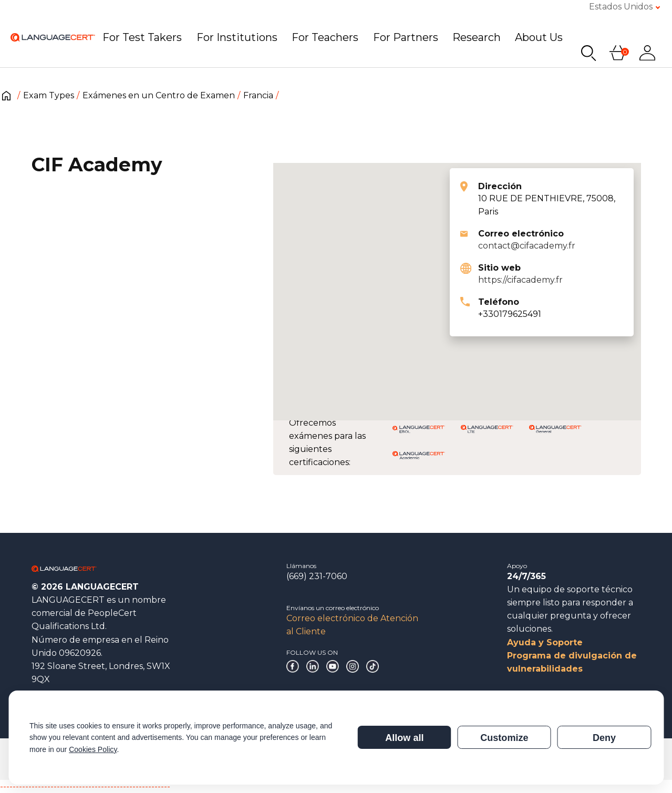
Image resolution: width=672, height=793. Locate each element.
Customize (504, 738)
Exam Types (49, 95)
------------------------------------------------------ (85, 786)
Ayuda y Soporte (545, 642)
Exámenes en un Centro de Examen (159, 95)
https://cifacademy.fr (520, 280)
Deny (604, 738)
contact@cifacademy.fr (527, 246)
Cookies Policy (93, 749)
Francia (258, 95)
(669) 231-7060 (317, 576)
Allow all (404, 738)
